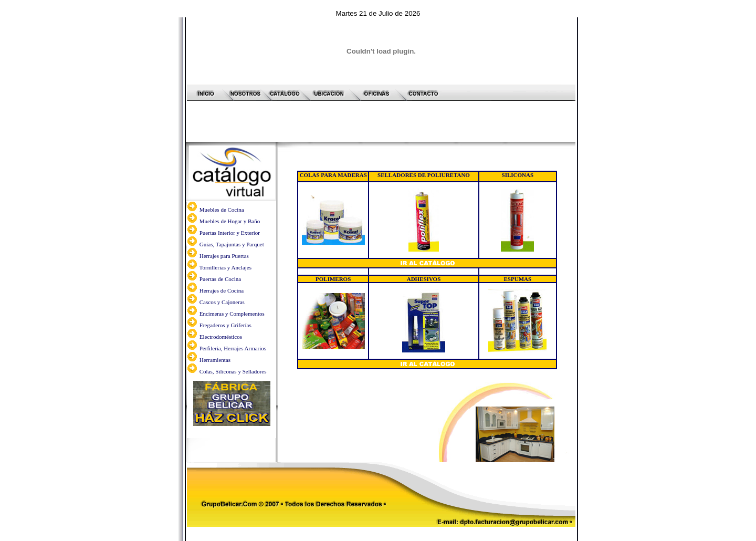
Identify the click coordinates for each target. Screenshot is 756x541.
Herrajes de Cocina (222, 249)
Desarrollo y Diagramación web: (381, 499)
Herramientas (215, 319)
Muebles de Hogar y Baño (230, 180)
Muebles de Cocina (222, 169)
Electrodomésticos (221, 296)
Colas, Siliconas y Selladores (232, 330)
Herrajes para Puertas (224, 215)
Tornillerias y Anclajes (225, 226)
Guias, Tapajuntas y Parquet (232, 203)
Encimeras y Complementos (232, 273)
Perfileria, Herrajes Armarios (232, 307)
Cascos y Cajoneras (222, 261)
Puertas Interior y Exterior (230, 192)
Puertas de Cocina (219, 238)
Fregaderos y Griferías (225, 284)
